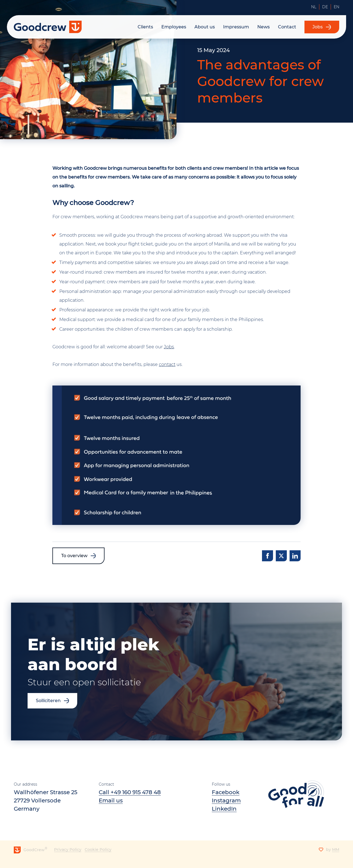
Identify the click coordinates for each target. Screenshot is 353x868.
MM (336, 850)
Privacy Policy (68, 850)
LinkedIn (224, 809)
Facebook (226, 792)
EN (336, 7)
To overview (74, 556)
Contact (287, 27)
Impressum (236, 27)
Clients (145, 27)
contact (167, 364)
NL (314, 7)
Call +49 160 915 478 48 (130, 792)
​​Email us (111, 800)
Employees (174, 27)
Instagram (226, 800)
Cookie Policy (98, 850)
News (264, 27)
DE (325, 7)
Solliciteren (48, 701)
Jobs (317, 27)
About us (205, 27)
